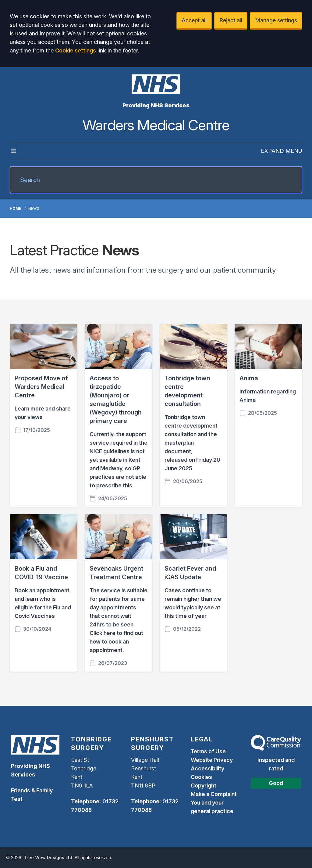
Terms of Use (208, 751)
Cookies (201, 777)
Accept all (194, 20)
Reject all (231, 20)
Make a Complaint (214, 794)
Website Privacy (212, 760)
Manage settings (276, 20)
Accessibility (207, 768)
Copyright (204, 786)
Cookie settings (76, 50)
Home (15, 208)
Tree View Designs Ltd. (49, 857)
